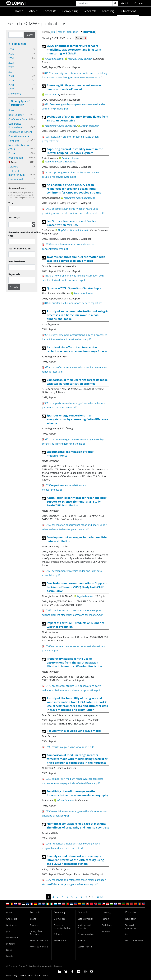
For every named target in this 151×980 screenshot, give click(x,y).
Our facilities (60, 919)
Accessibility (12, 975)
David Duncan (52, 95)
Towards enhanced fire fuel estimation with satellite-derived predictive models (76, 259)
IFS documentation (134, 940)
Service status (60, 940)
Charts (33, 919)
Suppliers (10, 944)
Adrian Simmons (65, 800)
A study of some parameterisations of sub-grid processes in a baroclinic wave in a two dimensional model (78, 315)
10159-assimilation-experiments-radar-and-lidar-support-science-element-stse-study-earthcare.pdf (75, 527)
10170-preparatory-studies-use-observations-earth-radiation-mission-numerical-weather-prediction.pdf (72, 688)
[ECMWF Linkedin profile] (60, 971)
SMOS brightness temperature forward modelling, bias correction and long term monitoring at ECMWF (74, 50)
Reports (129, 934)
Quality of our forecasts (36, 933)
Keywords (14, 274)
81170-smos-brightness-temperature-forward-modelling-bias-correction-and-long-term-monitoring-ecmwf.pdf (75, 75)
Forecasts (50, 11)
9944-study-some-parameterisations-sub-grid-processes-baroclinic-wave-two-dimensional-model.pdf (75, 337)
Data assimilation (86, 919)
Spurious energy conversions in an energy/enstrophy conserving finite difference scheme (77, 419)
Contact (46, 975)
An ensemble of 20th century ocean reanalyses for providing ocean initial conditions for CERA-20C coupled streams (74, 189)
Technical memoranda (131, 927)
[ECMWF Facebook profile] (72, 971)
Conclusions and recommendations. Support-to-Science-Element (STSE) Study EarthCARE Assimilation (77, 587)
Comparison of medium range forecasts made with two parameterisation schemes (77, 382)
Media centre (12, 937)
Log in (138, 3)
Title (11, 203)
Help (125, 3)
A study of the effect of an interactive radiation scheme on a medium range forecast (78, 349)
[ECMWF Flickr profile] (79, 971)
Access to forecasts (39, 947)
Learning (108, 11)
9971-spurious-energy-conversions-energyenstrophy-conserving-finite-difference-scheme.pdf (73, 442)
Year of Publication (20, 249)
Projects (81, 940)
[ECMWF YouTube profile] (91, 971)
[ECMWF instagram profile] (85, 971)
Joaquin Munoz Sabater (80, 59)
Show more (15, 94)
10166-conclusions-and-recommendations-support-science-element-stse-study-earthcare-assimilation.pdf (72, 613)
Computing (70, 11)
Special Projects (85, 947)
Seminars (106, 931)
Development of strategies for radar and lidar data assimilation (77, 539)
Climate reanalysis (86, 934)
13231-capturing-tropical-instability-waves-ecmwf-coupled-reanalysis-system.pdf (71, 175)
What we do (12, 925)
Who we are (12, 919)
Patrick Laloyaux (70, 158)
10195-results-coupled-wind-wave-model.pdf (69, 747)
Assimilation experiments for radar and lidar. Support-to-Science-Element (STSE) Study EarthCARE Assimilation (77, 502)
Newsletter (130, 919)
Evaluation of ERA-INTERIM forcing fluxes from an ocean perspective (77, 119)
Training (105, 919)
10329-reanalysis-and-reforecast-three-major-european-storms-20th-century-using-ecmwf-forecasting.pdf (74, 882)
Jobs (8, 931)
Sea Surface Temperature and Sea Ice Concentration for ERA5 (71, 223)
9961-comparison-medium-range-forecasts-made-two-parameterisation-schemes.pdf (73, 405)
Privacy (23, 975)
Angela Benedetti (85, 596)
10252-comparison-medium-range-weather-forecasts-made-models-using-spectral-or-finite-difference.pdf (73, 781)
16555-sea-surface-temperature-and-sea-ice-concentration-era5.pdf (68, 247)
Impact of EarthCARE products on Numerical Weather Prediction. (76, 625)
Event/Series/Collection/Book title (26, 234)
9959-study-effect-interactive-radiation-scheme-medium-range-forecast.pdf (75, 369)
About (33, 11)
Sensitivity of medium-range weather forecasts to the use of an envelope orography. (78, 793)
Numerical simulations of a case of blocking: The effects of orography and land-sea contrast (78, 826)
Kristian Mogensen (90, 126)
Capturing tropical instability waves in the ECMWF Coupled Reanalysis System (75, 151)
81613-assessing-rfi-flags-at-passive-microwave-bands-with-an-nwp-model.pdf (73, 106)
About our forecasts (39, 940)
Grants (9, 950)
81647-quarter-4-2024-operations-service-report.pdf (73, 303)
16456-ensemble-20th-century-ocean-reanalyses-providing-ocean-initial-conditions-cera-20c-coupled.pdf (73, 211)
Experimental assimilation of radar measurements (70, 454)
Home (19, 11)
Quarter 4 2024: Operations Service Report (75, 288)
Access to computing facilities (63, 927)
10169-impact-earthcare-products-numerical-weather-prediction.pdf (73, 648)
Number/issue (17, 261)
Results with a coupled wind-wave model (74, 731)
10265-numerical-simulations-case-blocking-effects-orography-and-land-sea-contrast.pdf (72, 846)
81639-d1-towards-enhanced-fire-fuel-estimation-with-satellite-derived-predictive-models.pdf (73, 278)
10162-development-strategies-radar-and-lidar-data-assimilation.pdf (72, 573)
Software (58, 934)
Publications (128, 11)
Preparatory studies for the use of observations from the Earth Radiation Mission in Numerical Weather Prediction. (75, 663)
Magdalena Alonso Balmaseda (61, 126)
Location (10, 956)
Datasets (34, 925)
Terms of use (34, 975)
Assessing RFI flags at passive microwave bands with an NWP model (74, 87)
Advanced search (18, 188)
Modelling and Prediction (84, 927)
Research (90, 11)
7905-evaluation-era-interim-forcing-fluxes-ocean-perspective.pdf (71, 139)
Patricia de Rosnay (54, 59)
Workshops (107, 925)
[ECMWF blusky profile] (66, 971)
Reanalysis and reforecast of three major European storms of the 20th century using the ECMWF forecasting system (75, 860)
